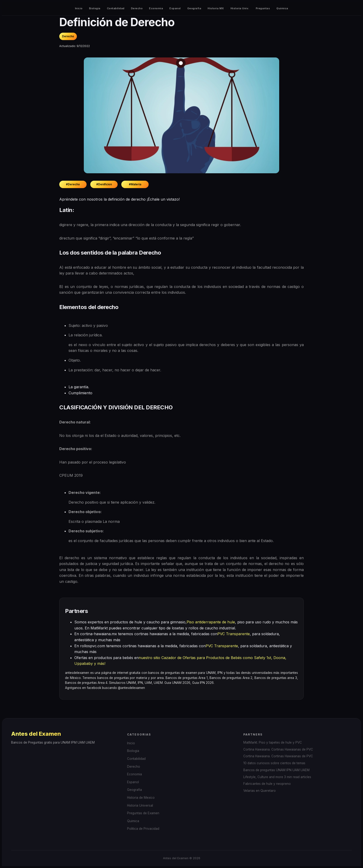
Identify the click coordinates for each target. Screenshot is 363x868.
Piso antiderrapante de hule (211, 622)
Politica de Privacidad (143, 829)
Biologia (95, 8)
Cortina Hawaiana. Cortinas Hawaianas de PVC (278, 749)
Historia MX (216, 8)
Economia (156, 8)
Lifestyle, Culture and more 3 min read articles (277, 777)
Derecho (137, 8)
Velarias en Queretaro (260, 791)
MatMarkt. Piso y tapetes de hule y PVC (273, 742)
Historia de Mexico (141, 798)
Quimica (282, 8)
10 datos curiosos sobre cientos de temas (274, 763)
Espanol (175, 8)
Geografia (194, 8)
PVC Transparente (234, 634)
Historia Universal (140, 805)
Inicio (79, 8)
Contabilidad (116, 8)
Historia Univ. (240, 8)
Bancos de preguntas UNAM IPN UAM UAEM (276, 770)
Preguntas (263, 8)
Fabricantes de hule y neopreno (267, 784)
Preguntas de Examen (143, 813)
